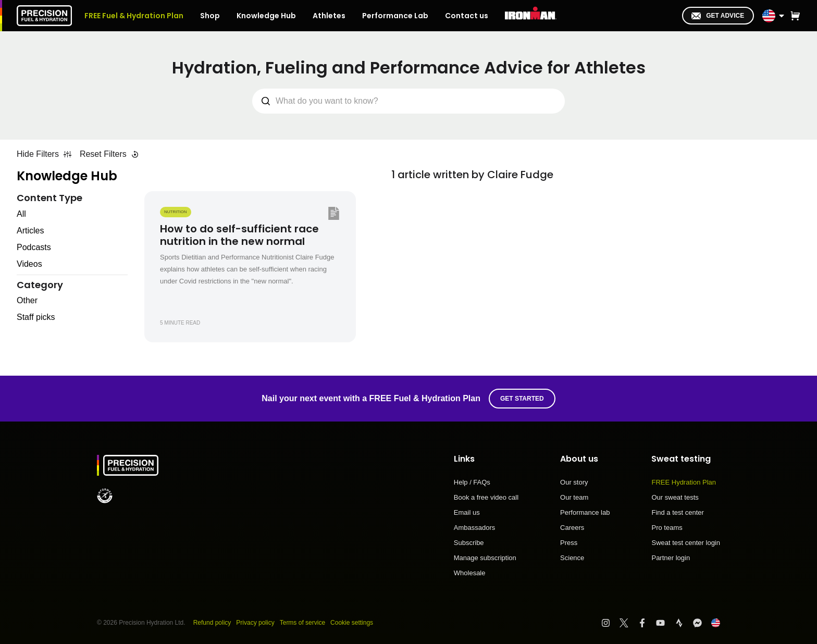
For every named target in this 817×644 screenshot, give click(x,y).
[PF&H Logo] (44, 16)
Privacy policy (255, 623)
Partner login (671, 558)
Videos (29, 264)
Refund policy (212, 623)
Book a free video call (486, 498)
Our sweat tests (675, 498)
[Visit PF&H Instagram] (610, 623)
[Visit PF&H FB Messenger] (702, 623)
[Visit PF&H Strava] (684, 623)
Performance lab (585, 513)
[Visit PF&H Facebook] (647, 623)
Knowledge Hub (67, 176)
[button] (795, 16)
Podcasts (34, 247)
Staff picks (36, 317)
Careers (572, 528)
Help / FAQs (472, 482)
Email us (467, 513)
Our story (574, 482)
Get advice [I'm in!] (718, 16)
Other (27, 300)
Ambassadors (474, 528)
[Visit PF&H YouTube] (665, 623)
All (21, 214)
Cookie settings (352, 623)
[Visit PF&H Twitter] (629, 623)
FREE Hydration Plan (684, 482)
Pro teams (667, 528)
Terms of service (302, 623)
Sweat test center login (686, 543)
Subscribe (469, 543)
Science (572, 558)
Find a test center (677, 513)
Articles (30, 231)
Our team (574, 498)
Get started (522, 399)
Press (569, 543)
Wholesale (470, 573)
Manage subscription (485, 558)
